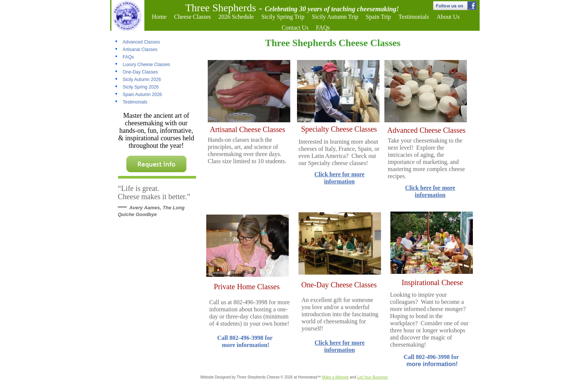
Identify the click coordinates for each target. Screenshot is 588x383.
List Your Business (372, 377)
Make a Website (335, 377)
